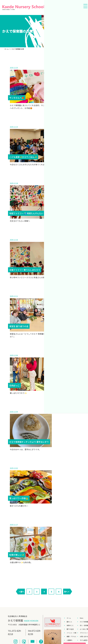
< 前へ (21, 592)
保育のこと (70, 625)
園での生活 (70, 629)
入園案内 (69, 640)
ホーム (69, 618)
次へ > (67, 592)
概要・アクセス (71, 636)
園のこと (69, 622)
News (82, 618)
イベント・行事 (71, 633)
